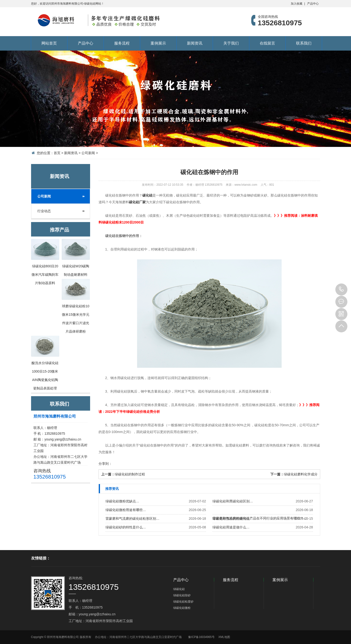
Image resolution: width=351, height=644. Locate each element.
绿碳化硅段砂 (182, 595)
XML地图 (224, 637)
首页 (57, 153)
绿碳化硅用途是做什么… (231, 527)
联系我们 (304, 43)
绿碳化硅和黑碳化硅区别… (233, 501)
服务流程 (122, 43)
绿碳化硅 (179, 589)
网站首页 (49, 43)
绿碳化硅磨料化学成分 (301, 474)
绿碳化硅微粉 (182, 608)
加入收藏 (297, 4)
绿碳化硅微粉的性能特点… (233, 519)
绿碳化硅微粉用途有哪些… (126, 510)
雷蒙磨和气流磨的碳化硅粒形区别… (132, 519)
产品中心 (313, 4)
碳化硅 (147, 195)
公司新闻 (88, 153)
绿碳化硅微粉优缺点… (122, 501)
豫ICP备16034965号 (201, 637)
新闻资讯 (195, 43)
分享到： (105, 464)
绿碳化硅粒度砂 (183, 602)
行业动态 (44, 211)
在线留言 (267, 43)
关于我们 (231, 43)
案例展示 (158, 43)
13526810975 (341, 289)
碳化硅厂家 (137, 202)
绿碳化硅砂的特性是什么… (126, 527)
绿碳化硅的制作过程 (130, 474)
